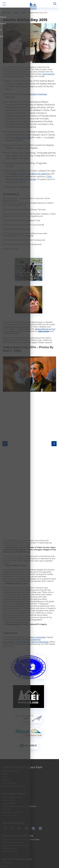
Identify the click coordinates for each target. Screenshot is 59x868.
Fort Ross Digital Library (12, 806)
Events (16, 13)
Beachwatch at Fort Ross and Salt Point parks (21, 848)
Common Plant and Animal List (15, 854)
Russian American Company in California (19, 815)
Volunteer (6, 788)
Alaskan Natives (9, 809)
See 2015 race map (22, 116)
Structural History (9, 824)
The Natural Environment (13, 851)
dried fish (24, 165)
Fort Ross (7, 13)
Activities (6, 782)
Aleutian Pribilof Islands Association (32, 650)
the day (9, 55)
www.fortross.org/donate (17, 305)
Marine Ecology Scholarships (14, 794)
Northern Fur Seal (9, 857)
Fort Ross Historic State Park (22, 776)
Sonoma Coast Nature (18, 844)
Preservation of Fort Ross (12, 821)
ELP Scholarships (9, 791)
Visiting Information (10, 779)
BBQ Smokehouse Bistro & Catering (31, 152)
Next (54, 437)
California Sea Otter (10, 860)
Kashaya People (9, 812)
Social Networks (13, 831)
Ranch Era (6, 818)
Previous (5, 437)
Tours (4, 785)
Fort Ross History (14, 802)
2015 (24, 13)
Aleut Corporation (38, 646)
